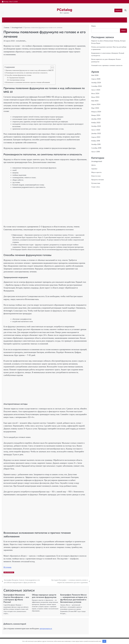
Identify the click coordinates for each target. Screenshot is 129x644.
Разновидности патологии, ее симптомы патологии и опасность (27, 73)
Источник (7, 567)
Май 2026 (95, 76)
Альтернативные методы (17, 80)
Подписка (118, 10)
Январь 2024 (96, 116)
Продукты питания (98, 181)
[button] (51, 67)
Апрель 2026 (96, 79)
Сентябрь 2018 (97, 149)
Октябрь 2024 (96, 83)
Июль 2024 (95, 94)
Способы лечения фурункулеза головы (19, 75)
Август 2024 (96, 90)
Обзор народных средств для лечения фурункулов (44, 596)
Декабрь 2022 (96, 134)
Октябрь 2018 (96, 145)
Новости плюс (96, 177)
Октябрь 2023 (96, 127)
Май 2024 (95, 101)
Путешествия (96, 184)
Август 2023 (96, 131)
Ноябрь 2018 (96, 142)
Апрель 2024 (96, 105)
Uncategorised (9, 572)
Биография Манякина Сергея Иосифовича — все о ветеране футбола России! (16, 598)
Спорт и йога (96, 188)
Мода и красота (97, 173)
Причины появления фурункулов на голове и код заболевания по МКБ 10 (30, 70)
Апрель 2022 (96, 138)
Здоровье (94, 170)
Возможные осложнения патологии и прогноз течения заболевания (28, 82)
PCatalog (64, 9)
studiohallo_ (22, 41)
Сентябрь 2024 (97, 87)
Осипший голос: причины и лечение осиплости (108, 66)
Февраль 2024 (96, 112)
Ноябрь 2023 (96, 123)
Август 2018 (96, 153)
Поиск (93, 26)
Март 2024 (95, 109)
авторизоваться (46, 629)
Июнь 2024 (95, 98)
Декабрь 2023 (96, 120)
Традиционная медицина (17, 78)
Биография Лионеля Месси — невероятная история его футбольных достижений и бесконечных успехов (74, 598)
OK (104, 641)
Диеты (94, 166)
